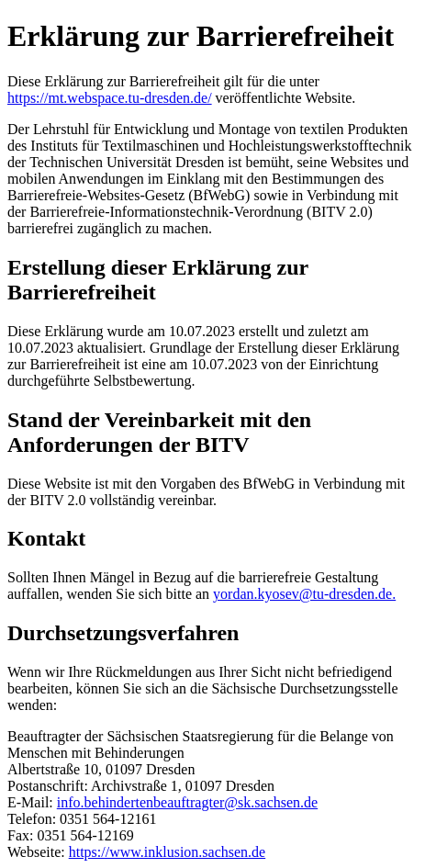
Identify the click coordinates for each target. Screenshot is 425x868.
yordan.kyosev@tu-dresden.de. (304, 594)
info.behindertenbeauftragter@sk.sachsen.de (187, 802)
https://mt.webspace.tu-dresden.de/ (110, 98)
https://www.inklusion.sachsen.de (168, 852)
